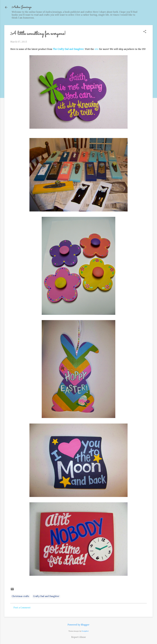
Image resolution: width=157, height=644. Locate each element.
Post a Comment (22, 608)
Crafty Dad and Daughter (46, 596)
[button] (145, 32)
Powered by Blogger (78, 625)
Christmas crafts (20, 596)
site (97, 49)
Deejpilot (85, 631)
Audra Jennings (21, 7)
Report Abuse (79, 637)
